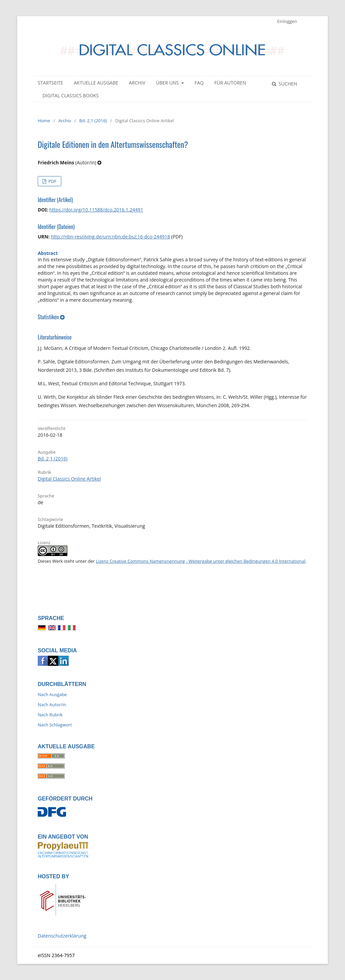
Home (44, 121)
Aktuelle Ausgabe (96, 83)
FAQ (199, 83)
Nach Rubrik (50, 715)
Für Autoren (230, 83)
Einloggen (287, 21)
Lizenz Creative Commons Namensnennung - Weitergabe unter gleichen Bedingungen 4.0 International (200, 561)
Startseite (50, 83)
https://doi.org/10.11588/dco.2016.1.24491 (96, 210)
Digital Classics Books (71, 95)
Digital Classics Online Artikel (69, 479)
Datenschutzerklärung (62, 936)
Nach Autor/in (52, 705)
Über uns (168, 83)
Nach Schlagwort (55, 725)
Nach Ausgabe (52, 694)
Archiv (137, 83)
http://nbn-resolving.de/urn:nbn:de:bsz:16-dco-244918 (111, 237)
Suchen (287, 84)
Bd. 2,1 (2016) (93, 121)
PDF (52, 181)
